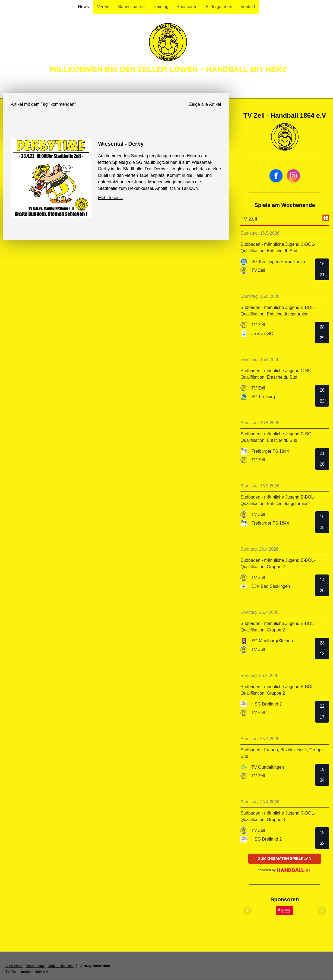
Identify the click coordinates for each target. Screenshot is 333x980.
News (83, 7)
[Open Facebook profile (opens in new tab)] (276, 176)
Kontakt (248, 7)
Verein (103, 7)
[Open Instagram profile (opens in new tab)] (293, 176)
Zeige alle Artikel (205, 104)
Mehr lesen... (111, 198)
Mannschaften (131, 7)
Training (161, 7)
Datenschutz (35, 966)
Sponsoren (187, 7)
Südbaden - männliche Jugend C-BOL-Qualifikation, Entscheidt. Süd (278, 248)
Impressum (14, 966)
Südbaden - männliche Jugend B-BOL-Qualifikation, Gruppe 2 (278, 564)
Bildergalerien (219, 7)
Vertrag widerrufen (95, 966)
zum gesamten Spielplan (285, 858)
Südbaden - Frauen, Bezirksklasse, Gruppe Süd (282, 753)
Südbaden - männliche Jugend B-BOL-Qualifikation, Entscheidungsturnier (278, 311)
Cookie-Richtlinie (61, 966)
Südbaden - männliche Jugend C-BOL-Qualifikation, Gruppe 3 (278, 816)
